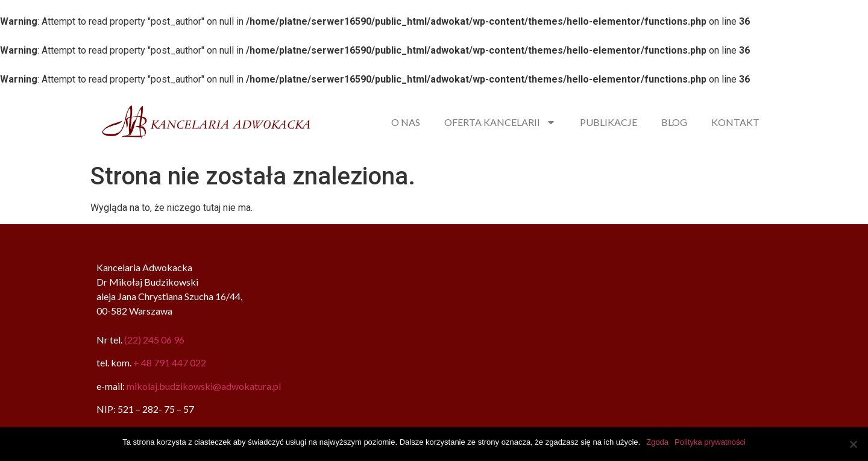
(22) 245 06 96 (154, 340)
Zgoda (657, 442)
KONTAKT (735, 122)
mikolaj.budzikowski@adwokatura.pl (204, 386)
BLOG (674, 122)
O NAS (406, 122)
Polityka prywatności (710, 442)
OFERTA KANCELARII (500, 122)
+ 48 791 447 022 (170, 362)
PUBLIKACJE (609, 122)
